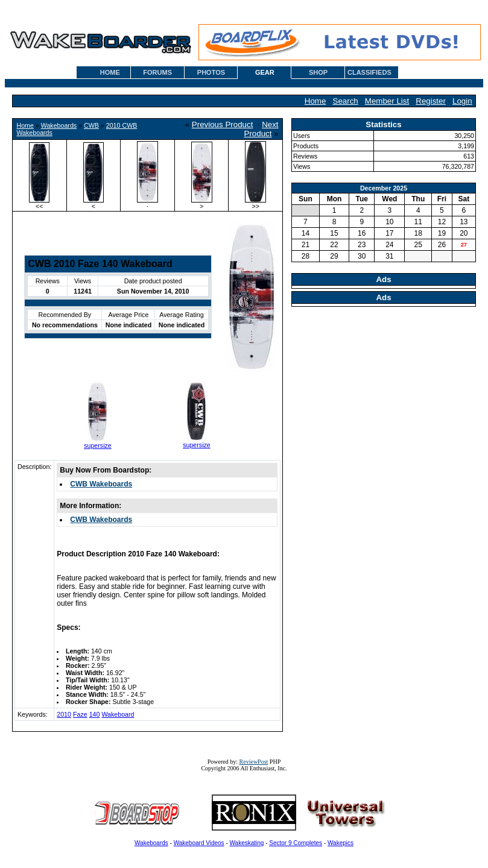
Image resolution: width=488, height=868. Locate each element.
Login (462, 101)
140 (95, 714)
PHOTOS (211, 72)
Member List (387, 101)
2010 (64, 714)
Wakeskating (247, 843)
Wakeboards (59, 125)
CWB (91, 125)
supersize (98, 445)
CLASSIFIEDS (369, 72)
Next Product (261, 129)
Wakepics (341, 843)
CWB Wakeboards (101, 484)
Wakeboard (118, 714)
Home (315, 101)
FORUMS (157, 72)
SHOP (318, 72)
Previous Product (223, 124)
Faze (80, 714)
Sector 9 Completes (296, 843)
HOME (110, 72)
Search (346, 101)
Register (431, 101)
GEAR (265, 72)
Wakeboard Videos (199, 843)
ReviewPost (254, 762)
